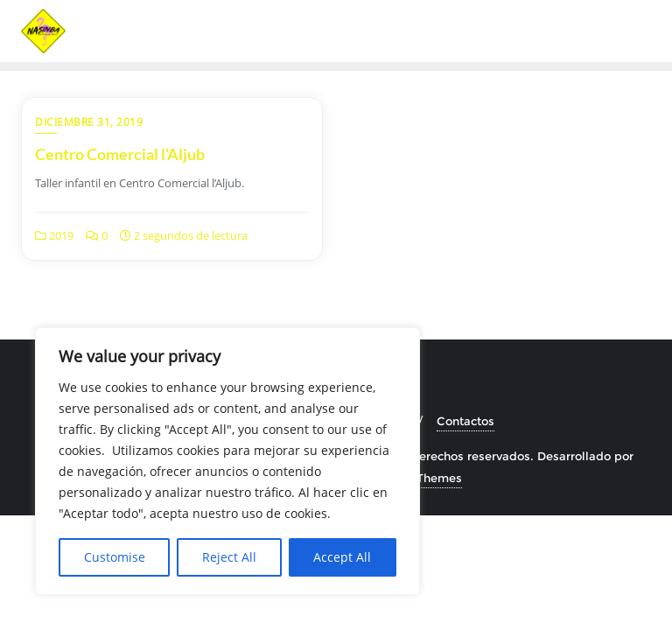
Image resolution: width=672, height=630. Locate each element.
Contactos (465, 421)
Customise (115, 557)
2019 (54, 235)
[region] (227, 461)
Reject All (229, 557)
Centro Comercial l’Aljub (120, 154)
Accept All (342, 557)
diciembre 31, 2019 (89, 122)
